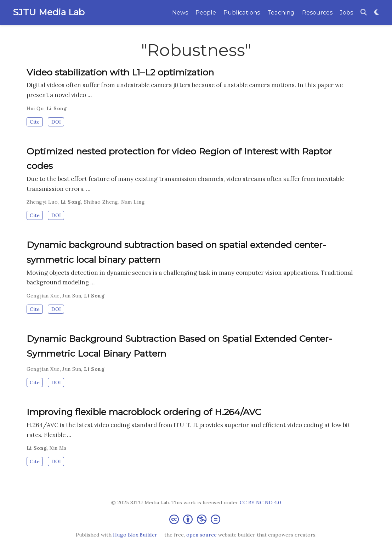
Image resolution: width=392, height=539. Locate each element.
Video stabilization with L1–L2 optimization (120, 72)
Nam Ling (133, 202)
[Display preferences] (377, 13)
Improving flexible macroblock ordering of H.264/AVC (144, 412)
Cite (35, 122)
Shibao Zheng (101, 202)
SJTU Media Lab (49, 12)
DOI (56, 122)
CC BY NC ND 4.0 (260, 503)
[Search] (364, 13)
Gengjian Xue (43, 296)
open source (201, 535)
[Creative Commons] (196, 519)
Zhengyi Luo (42, 202)
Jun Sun (72, 296)
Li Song (57, 108)
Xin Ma (58, 448)
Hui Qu (35, 108)
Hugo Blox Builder (135, 535)
